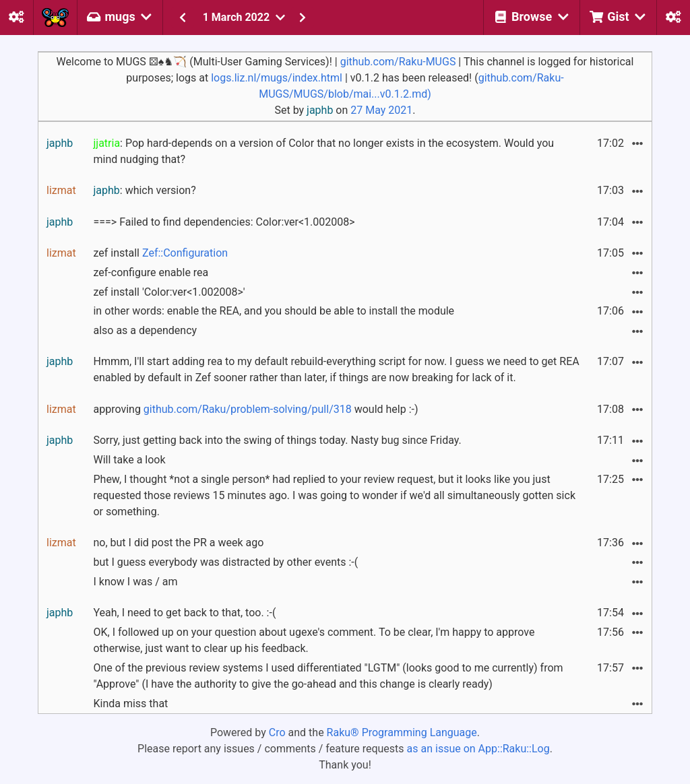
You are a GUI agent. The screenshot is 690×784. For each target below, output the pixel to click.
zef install (160, 253)
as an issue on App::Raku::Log (478, 749)
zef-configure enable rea (151, 272)
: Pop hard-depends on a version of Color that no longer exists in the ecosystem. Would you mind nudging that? (323, 151)
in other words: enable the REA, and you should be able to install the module (274, 311)
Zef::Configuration (185, 253)
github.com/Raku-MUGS (398, 62)
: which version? (144, 190)
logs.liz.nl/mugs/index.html (277, 78)
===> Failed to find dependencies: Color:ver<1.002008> (224, 222)
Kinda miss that (130, 704)
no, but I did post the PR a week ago (178, 543)
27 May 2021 (381, 110)
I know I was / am (135, 582)
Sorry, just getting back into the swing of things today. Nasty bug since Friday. (277, 440)
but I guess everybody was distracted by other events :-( (225, 562)
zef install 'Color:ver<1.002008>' (169, 292)
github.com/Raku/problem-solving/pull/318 (248, 409)
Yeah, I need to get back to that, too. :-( (184, 613)
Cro (277, 732)
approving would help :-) (255, 409)
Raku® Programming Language (402, 732)
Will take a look (129, 460)
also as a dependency (145, 330)
